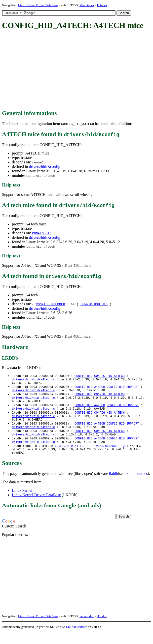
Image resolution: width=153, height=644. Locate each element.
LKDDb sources (77, 639)
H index (102, 5)
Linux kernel (22, 502)
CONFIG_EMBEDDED (50, 304)
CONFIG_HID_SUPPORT (123, 389)
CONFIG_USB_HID (94, 304)
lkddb (114, 485)
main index (87, 628)
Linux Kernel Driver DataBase (38, 5)
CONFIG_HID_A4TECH (109, 376)
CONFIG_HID (42, 233)
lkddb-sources (137, 485)
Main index (87, 5)
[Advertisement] (77, 70)
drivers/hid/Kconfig (44, 167)
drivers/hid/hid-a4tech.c (33, 380)
